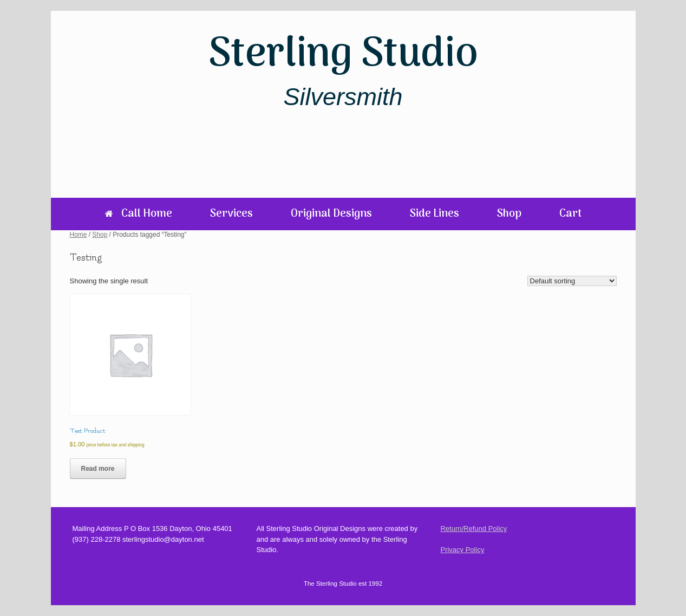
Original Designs (331, 214)
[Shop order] (572, 281)
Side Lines (435, 214)
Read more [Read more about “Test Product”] (98, 469)
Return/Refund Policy (473, 529)
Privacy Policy (462, 550)
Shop (509, 214)
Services (231, 214)
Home (79, 235)
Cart (570, 214)
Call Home (139, 214)
